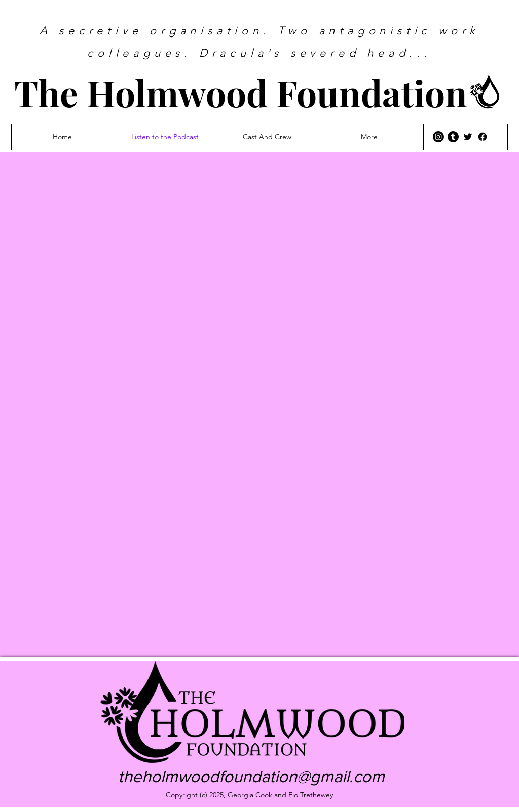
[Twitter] (468, 137)
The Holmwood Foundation (241, 93)
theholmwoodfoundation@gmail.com (251, 776)
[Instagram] (438, 137)
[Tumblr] (453, 137)
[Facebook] (483, 137)
